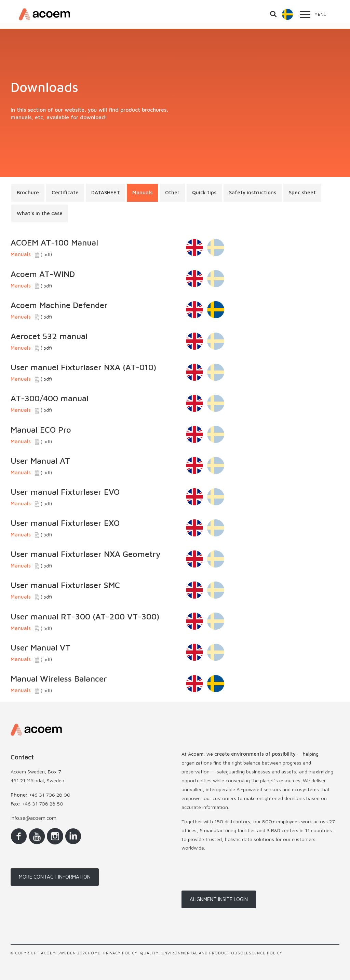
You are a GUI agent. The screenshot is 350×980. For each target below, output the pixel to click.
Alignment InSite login (219, 899)
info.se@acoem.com (33, 818)
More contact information (55, 877)
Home (94, 953)
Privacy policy (120, 953)
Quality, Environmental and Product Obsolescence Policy (211, 953)
